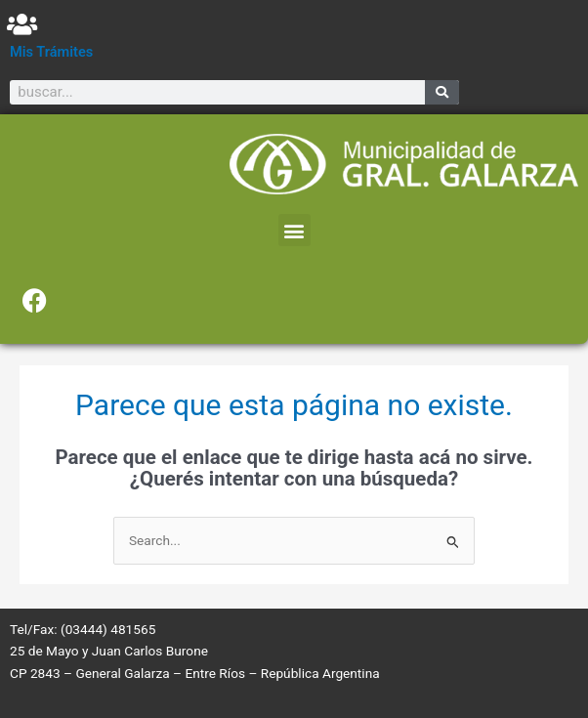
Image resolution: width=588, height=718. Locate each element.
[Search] (442, 92)
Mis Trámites (51, 52)
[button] (294, 230)
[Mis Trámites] (22, 24)
